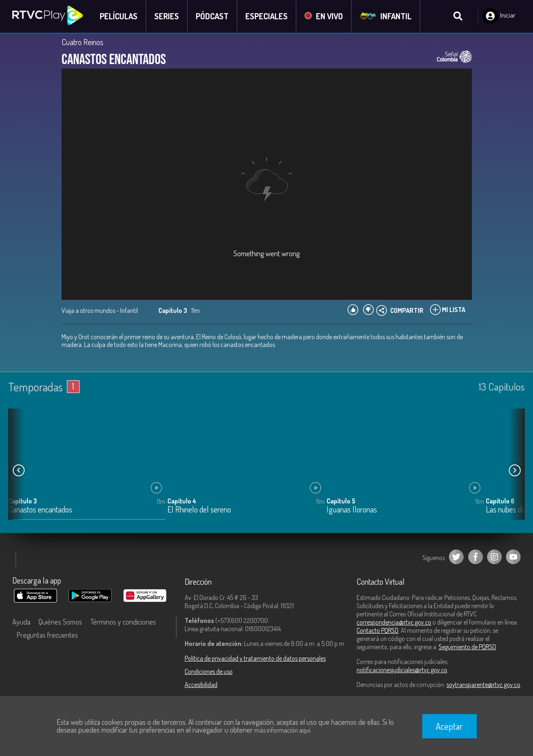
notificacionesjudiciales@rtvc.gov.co (402, 670)
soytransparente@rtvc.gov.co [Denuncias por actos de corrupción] (483, 685)
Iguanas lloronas (352, 510)
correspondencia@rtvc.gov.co (394, 622)
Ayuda (21, 622)
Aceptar (449, 726)
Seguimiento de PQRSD (467, 647)
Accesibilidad (201, 685)
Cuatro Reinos (82, 42)
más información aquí (282, 730)
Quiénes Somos (60, 622)
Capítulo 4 (182, 501)
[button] (515, 471)
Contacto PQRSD (377, 630)
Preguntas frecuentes (47, 635)
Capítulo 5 (341, 501)
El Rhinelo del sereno (199, 510)
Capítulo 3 (23, 501)
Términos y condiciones (123, 622)
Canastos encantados (40, 510)
